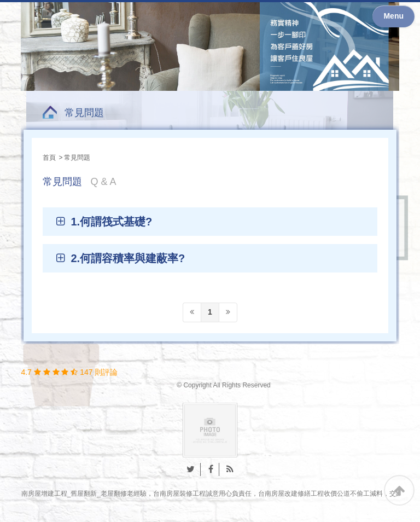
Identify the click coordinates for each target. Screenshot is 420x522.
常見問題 (84, 113)
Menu (393, 16)
